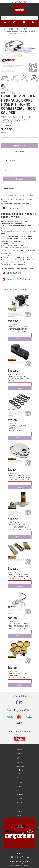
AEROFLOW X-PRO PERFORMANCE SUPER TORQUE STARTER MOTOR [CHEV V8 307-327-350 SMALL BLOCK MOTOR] (19, 330)
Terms (19, 807)
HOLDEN (11, 29)
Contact (20, 778)
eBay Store (19, 782)
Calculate (19, 179)
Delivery (20, 753)
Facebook (19, 787)
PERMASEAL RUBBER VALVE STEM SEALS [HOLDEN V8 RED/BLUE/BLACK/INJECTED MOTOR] (19, 429)
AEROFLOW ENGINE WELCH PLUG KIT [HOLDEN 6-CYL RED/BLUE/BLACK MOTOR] (19, 675)
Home (4, 29)
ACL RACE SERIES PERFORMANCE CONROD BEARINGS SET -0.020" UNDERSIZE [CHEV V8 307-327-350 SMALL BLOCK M (19, 528)
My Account (20, 758)
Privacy (19, 798)
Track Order (20, 762)
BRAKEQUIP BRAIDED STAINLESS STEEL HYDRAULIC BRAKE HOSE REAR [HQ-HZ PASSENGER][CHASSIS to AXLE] (18, 627)
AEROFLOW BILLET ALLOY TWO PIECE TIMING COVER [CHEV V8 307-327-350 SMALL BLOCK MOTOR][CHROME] (19, 479)
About (19, 774)
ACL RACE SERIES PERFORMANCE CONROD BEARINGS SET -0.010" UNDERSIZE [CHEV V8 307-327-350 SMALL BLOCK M (19, 578)
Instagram (19, 791)
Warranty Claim (19, 766)
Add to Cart (19, 146)
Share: (7, 126)
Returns (20, 802)
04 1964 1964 (21, 2)
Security (20, 811)
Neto (27, 865)
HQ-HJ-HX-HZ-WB (22, 29)
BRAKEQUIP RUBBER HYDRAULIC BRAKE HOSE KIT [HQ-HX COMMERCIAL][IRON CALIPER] (19, 32)
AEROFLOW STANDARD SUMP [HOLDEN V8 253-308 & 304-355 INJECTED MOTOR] (19, 379)
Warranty (19, 815)
